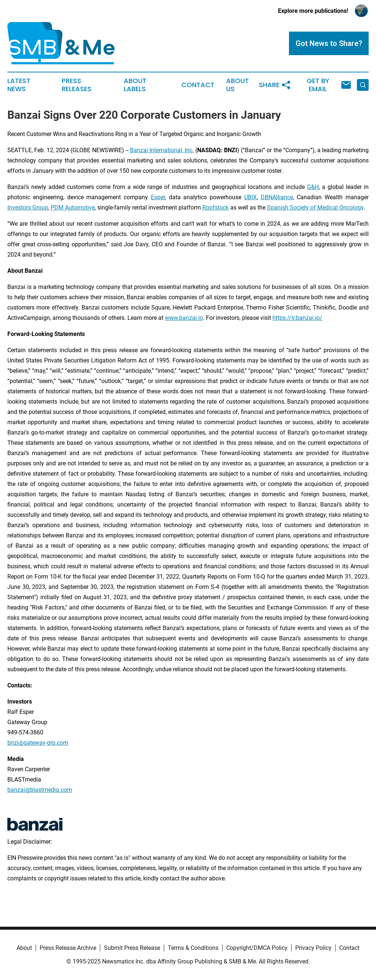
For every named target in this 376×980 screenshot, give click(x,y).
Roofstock (216, 208)
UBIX (250, 197)
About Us (238, 85)
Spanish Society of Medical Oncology (315, 208)
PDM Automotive (73, 208)
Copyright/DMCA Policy (257, 948)
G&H (313, 187)
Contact (198, 85)
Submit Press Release (132, 948)
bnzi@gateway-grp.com (38, 743)
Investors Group (28, 208)
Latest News (19, 85)
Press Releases (77, 85)
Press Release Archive (68, 948)
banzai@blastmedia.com (40, 790)
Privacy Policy (313, 948)
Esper (158, 197)
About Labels (135, 85)
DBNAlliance (277, 197)
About (24, 948)
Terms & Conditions (193, 948)
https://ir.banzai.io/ (297, 318)
